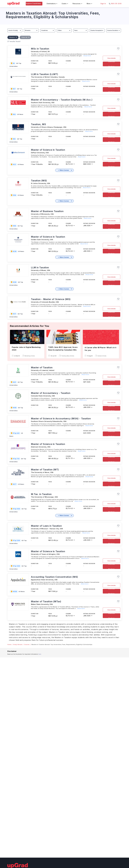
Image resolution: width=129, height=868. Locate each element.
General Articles (102, 356)
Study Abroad (18, 644)
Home (9, 644)
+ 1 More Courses (64, 170)
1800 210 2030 (116, 4)
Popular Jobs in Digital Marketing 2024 (26, 349)
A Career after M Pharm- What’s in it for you (101, 349)
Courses (27, 644)
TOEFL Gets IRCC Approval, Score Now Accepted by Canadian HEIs (63, 349)
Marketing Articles (30, 356)
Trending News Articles (68, 356)
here (40, 654)
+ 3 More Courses (63, 289)
